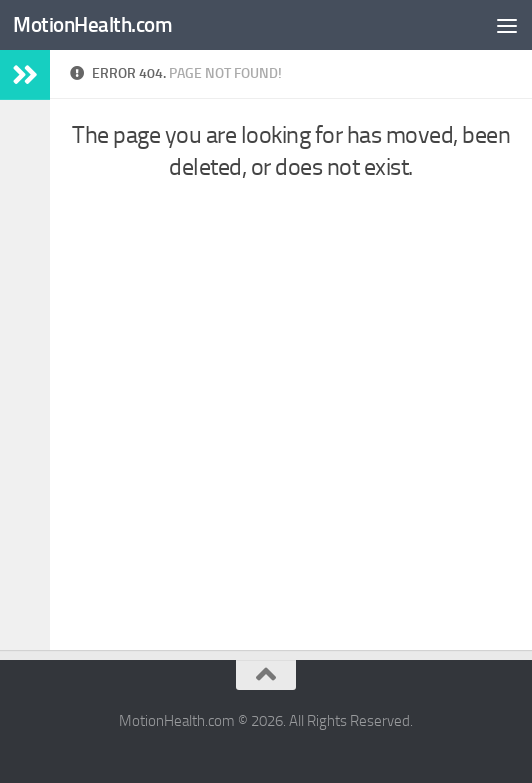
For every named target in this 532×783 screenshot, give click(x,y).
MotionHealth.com (92, 24)
